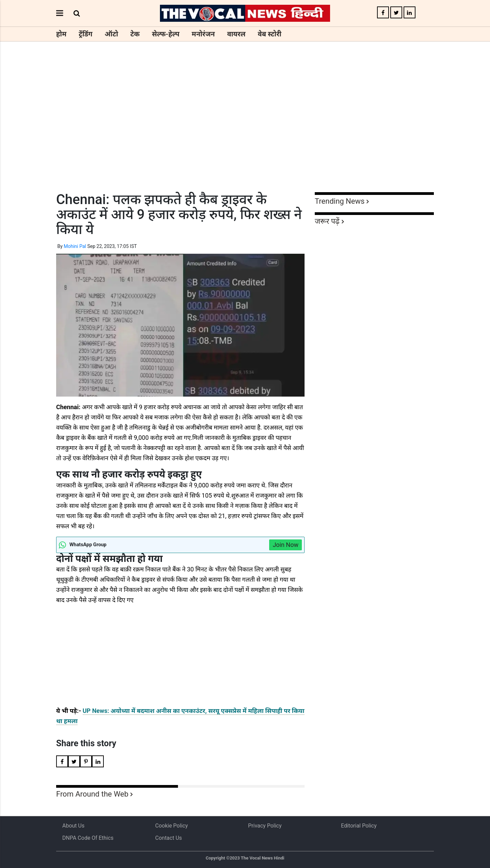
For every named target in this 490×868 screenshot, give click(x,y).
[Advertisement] (245, 129)
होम (61, 34)
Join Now (285, 545)
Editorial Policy (359, 826)
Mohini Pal (75, 246)
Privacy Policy (265, 826)
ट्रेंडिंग (85, 34)
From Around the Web (92, 794)
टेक (135, 34)
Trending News (340, 201)
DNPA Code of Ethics (88, 838)
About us (73, 826)
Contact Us (169, 838)
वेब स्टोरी (270, 34)
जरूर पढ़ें (327, 221)
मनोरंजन (203, 34)
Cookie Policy (171, 826)
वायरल (236, 34)
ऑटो (112, 34)
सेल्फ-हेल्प (166, 34)
